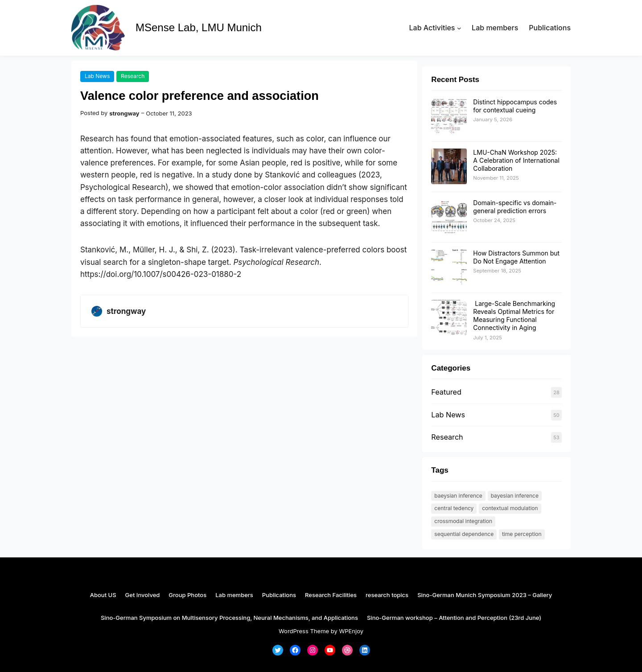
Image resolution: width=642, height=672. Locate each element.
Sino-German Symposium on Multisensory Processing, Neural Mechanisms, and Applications (229, 618)
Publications (279, 595)
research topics (387, 595)
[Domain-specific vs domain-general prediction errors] (449, 217)
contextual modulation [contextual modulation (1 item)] (510, 508)
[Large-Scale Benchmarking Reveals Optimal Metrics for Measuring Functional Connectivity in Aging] (449, 318)
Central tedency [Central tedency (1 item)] (454, 508)
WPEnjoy (351, 631)
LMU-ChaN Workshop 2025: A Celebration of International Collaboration (516, 160)
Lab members (234, 595)
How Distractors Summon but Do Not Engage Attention (516, 257)
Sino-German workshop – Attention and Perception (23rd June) (454, 618)
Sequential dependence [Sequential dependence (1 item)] (464, 534)
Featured (446, 392)
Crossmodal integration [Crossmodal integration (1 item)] (463, 521)
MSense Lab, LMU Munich (199, 27)
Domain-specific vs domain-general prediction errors (515, 207)
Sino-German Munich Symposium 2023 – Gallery (485, 595)
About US (103, 595)
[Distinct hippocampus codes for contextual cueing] (449, 116)
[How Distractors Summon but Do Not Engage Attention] (449, 268)
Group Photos (187, 595)
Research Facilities (331, 595)
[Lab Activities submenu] (459, 28)
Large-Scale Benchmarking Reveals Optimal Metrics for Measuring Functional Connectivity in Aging (514, 316)
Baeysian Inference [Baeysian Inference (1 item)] (458, 496)
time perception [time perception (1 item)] (522, 534)
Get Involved (143, 595)
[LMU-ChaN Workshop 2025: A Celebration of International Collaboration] (449, 167)
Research (133, 76)
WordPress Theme (304, 631)
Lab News (97, 76)
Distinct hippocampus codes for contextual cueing (515, 106)
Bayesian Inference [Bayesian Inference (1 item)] (515, 496)
